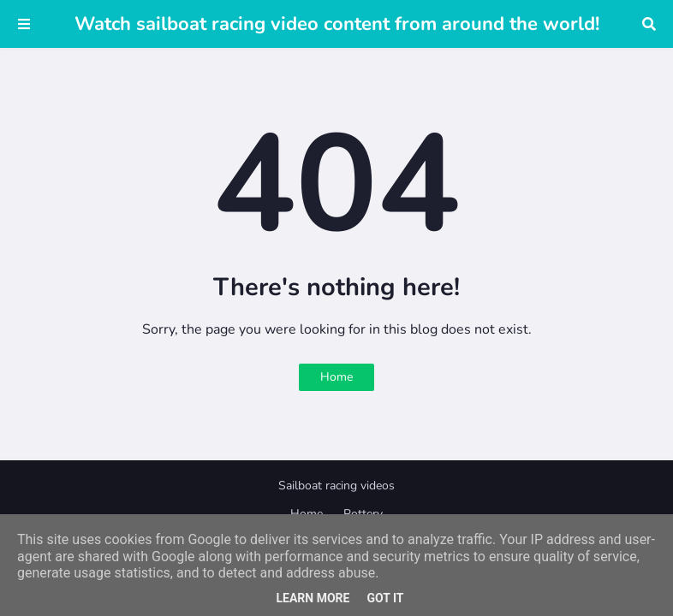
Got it (385, 598)
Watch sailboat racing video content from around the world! (337, 24)
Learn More (313, 598)
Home (336, 377)
